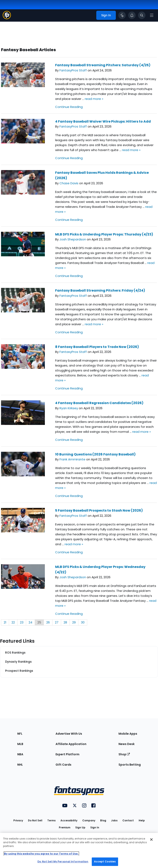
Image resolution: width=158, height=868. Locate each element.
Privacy (18, 820)
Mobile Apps (128, 734)
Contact (128, 820)
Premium (65, 827)
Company (89, 820)
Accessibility (69, 820)
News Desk (127, 744)
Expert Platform (67, 754)
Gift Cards (63, 765)
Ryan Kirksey (69, 408)
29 (74, 622)
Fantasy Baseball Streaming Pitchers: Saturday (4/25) (103, 65)
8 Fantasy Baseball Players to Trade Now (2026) (97, 347)
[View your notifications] (132, 15)
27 (57, 622)
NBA (20, 754)
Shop (124, 754)
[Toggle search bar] (142, 15)
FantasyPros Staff (73, 70)
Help (142, 820)
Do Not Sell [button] (35, 820)
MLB (20, 744)
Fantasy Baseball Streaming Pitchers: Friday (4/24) (100, 290)
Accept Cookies (105, 861)
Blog (103, 820)
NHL (20, 765)
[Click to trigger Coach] (122, 15)
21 (5, 622)
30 (83, 622)
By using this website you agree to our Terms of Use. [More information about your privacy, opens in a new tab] (41, 854)
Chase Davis (69, 183)
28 (65, 622)
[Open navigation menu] (152, 15)
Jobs (114, 820)
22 (13, 622)
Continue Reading (69, 107)
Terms (51, 820)
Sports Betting (130, 765)
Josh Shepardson (73, 239)
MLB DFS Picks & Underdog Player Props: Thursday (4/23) (104, 234)
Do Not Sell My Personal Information (63, 861)
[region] (79, 850)
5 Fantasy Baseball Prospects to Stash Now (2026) (99, 510)
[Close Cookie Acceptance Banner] (151, 840)
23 (22, 622)
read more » (94, 99)
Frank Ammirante (72, 459)
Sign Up (80, 827)
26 (48, 622)
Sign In (95, 827)
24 (30, 622)
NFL (20, 734)
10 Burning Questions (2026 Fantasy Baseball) (95, 454)
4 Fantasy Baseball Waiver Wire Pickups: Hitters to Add (103, 121)
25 (39, 622)
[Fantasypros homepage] (7, 18)
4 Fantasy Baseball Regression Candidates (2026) (99, 403)
